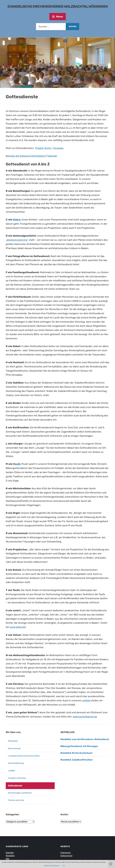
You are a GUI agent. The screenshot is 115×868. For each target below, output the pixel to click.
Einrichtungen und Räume (20, 793)
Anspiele (59, 148)
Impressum (66, 853)
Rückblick (10, 856)
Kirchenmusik (14, 748)
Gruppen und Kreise (17, 778)
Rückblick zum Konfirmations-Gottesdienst (85, 739)
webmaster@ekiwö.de (85, 717)
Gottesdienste (15, 786)
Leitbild (86, 700)
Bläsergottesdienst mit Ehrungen (79, 746)
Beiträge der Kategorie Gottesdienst (26, 156)
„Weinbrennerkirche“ (17, 240)
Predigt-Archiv (44, 148)
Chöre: (17, 220)
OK (64, 866)
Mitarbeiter (13, 741)
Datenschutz (66, 856)
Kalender (54, 156)
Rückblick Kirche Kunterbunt (76, 753)
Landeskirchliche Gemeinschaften (24, 756)
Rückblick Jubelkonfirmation (77, 760)
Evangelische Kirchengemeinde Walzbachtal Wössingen (58, 6)
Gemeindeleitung (16, 763)
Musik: (17, 464)
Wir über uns (13, 732)
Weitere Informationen (52, 866)
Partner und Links (16, 800)
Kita (7, 859)
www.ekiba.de (18, 627)
